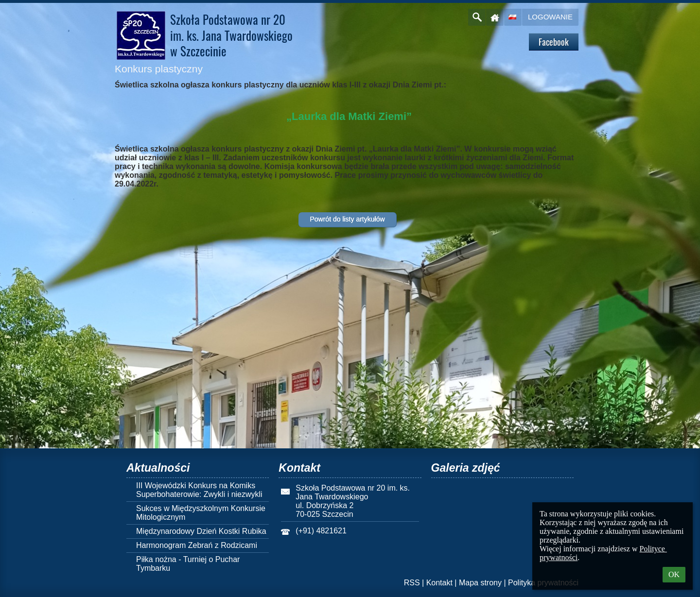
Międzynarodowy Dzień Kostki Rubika (201, 531)
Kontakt (439, 583)
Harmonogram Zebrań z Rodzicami (197, 545)
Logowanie (550, 17)
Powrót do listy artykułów (347, 219)
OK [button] (674, 574)
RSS (412, 583)
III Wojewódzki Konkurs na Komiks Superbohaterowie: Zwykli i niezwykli (199, 490)
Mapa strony (480, 583)
